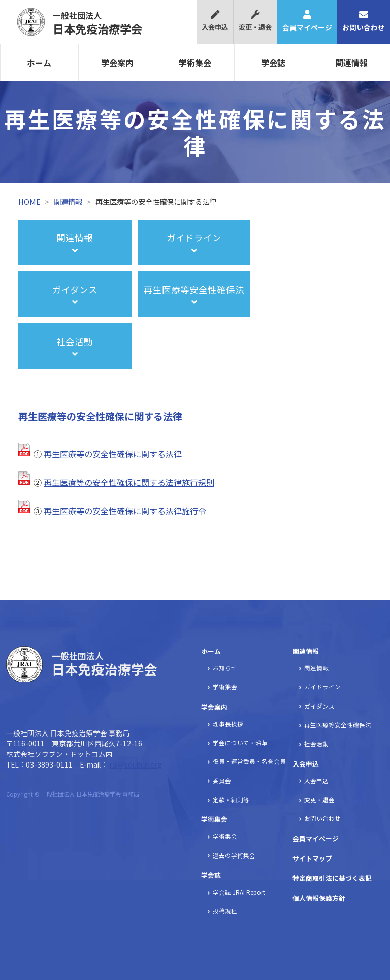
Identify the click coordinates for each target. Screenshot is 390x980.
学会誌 (273, 63)
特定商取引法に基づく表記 (332, 878)
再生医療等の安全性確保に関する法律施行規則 (129, 482)
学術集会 (195, 63)
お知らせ (225, 668)
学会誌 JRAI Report (239, 892)
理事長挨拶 (228, 724)
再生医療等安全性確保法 (338, 725)
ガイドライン (322, 687)
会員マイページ (307, 21)
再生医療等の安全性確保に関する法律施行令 (125, 511)
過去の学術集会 (234, 855)
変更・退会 (255, 21)
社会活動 (316, 744)
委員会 (222, 781)
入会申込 (215, 21)
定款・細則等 (231, 800)
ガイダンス (319, 706)
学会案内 (117, 63)
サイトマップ (312, 858)
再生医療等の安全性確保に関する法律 (113, 454)
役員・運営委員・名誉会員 (249, 761)
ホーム (39, 63)
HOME (29, 202)
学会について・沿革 (240, 743)
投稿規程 (225, 911)
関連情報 (351, 63)
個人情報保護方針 (319, 898)
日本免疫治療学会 (97, 23)
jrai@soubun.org (135, 764)
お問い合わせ (364, 21)
